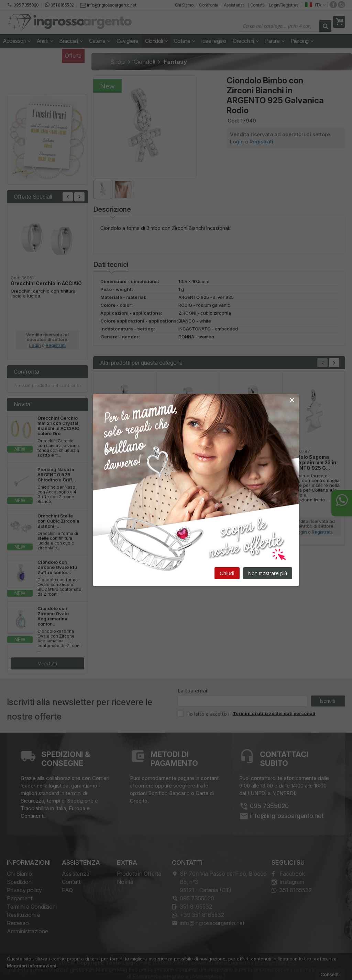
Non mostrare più (268, 573)
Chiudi (227, 573)
